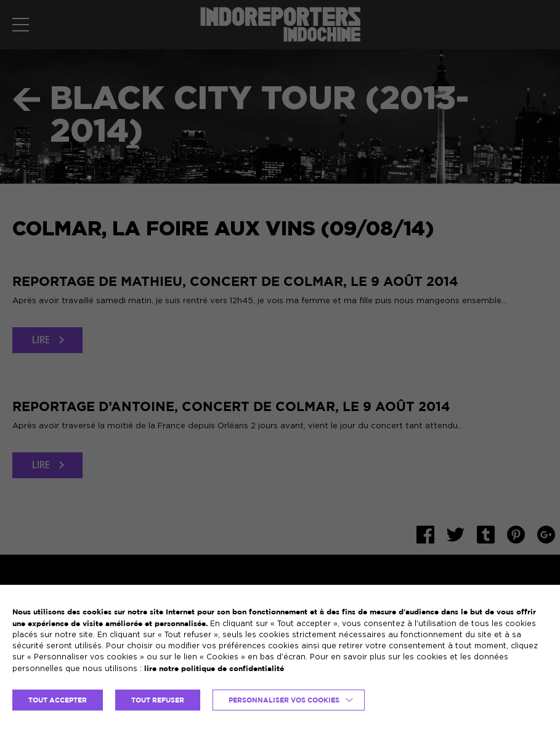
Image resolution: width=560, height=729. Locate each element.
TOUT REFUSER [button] (158, 700)
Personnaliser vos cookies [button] (284, 700)
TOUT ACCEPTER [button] (58, 700)
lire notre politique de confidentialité (214, 668)
